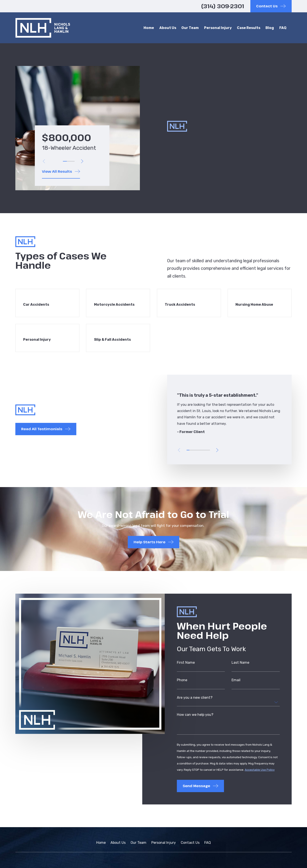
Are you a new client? (195, 700)
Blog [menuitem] (270, 28)
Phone (182, 682)
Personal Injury (164, 843)
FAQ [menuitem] (283, 28)
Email (236, 682)
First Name (186, 664)
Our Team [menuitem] (190, 28)
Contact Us (190, 843)
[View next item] (82, 161)
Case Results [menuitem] (249, 28)
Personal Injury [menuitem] (218, 28)
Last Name (241, 664)
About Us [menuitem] (168, 28)
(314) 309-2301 (223, 6)
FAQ (208, 843)
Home (101, 843)
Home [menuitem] (149, 28)
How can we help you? (195, 717)
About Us (118, 843)
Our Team (138, 843)
